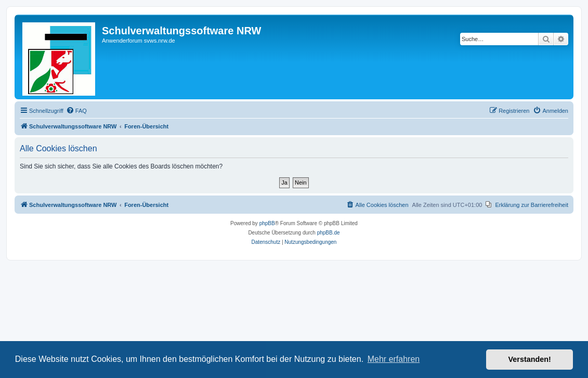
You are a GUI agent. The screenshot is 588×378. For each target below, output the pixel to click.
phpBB (267, 223)
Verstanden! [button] (530, 359)
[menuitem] (76, 111)
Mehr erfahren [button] (394, 359)
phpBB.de (329, 233)
